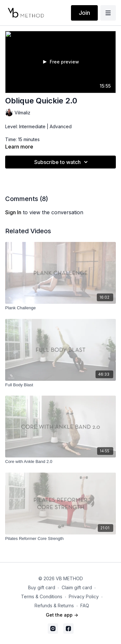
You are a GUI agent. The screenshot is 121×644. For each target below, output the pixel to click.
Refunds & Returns (54, 606)
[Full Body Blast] (60, 385)
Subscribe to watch (62, 162)
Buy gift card (42, 587)
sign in (13, 212)
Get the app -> (62, 615)
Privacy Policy (84, 596)
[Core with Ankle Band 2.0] (60, 462)
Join (84, 13)
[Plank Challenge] (60, 308)
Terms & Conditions (42, 596)
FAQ (85, 606)
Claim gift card (77, 587)
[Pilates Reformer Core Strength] (60, 539)
